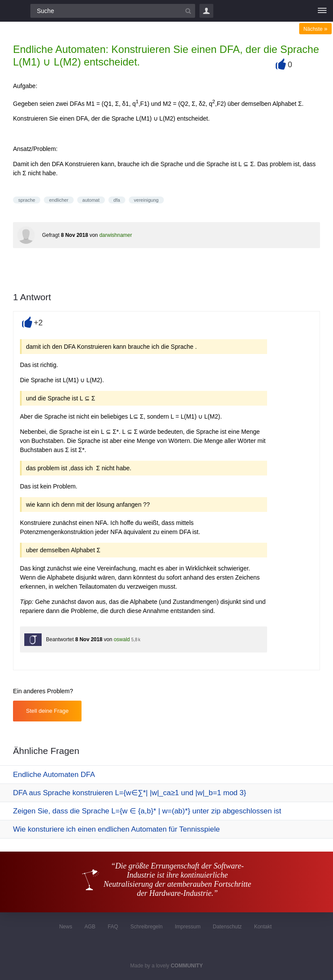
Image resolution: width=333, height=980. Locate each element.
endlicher (59, 200)
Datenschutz (227, 927)
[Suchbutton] (188, 11)
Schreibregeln (147, 927)
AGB (90, 927)
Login (206, 11)
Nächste (315, 29)
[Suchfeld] (113, 11)
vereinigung (146, 200)
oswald (122, 639)
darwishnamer (116, 235)
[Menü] (322, 11)
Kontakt (263, 927)
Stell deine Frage (47, 711)
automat (91, 200)
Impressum (188, 927)
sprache (27, 200)
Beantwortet (60, 639)
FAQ (113, 927)
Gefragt (51, 235)
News (65, 927)
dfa (117, 200)
